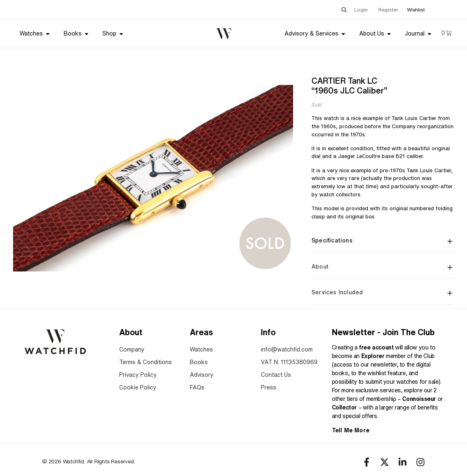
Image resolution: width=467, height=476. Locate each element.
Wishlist (416, 10)
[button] (344, 10)
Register (388, 10)
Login (361, 10)
